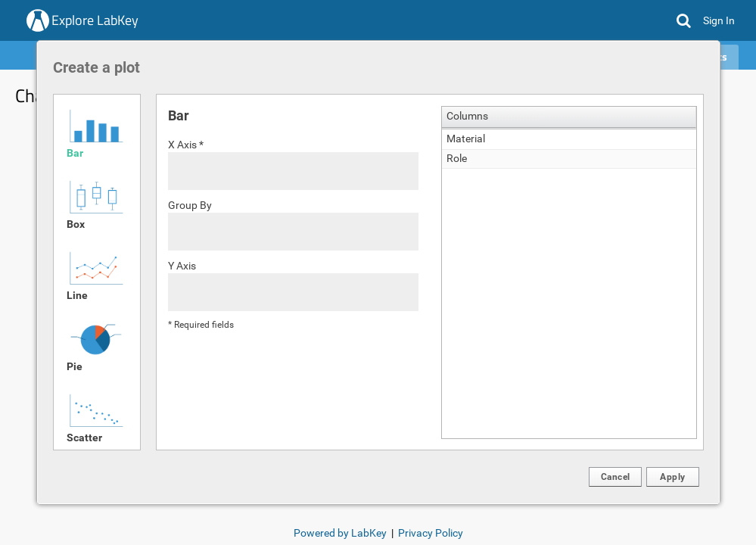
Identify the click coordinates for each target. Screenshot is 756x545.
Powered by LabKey (340, 533)
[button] (615, 477)
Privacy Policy (431, 533)
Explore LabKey (95, 20)
